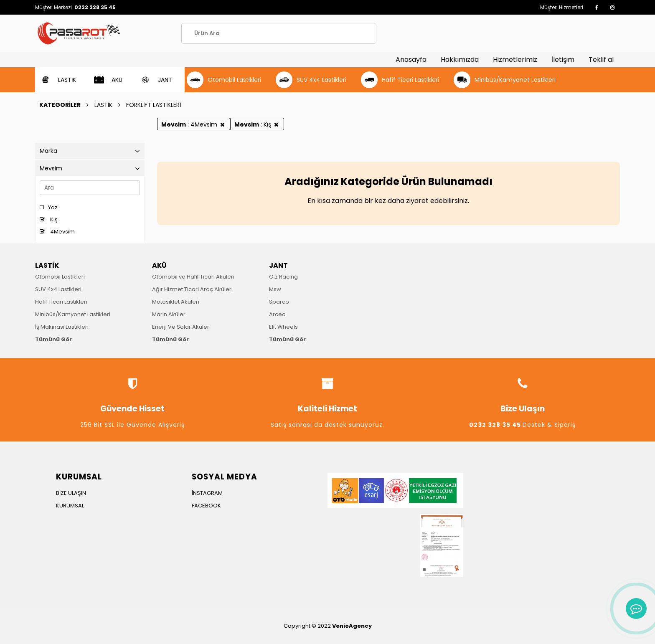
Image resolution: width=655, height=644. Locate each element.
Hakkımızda (460, 60)
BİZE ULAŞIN (71, 493)
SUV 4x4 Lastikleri (58, 289)
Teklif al (601, 60)
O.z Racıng (283, 277)
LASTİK (103, 105)
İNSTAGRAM (207, 493)
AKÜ (159, 265)
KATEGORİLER (60, 105)
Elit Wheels (283, 327)
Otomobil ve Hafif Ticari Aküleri (193, 277)
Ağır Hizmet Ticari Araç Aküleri (192, 289)
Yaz (49, 207)
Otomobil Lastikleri (60, 277)
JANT (278, 265)
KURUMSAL (70, 506)
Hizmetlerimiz (515, 60)
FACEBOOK (206, 506)
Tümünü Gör (53, 339)
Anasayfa (411, 60)
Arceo (277, 314)
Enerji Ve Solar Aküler (181, 327)
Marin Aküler (169, 314)
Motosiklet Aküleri (176, 302)
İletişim (563, 60)
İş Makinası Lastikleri (62, 327)
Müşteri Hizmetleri (562, 7)
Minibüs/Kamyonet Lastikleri (73, 314)
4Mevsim (57, 232)
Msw (275, 289)
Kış (49, 219)
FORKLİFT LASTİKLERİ (154, 105)
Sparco (279, 302)
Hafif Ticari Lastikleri (61, 302)
